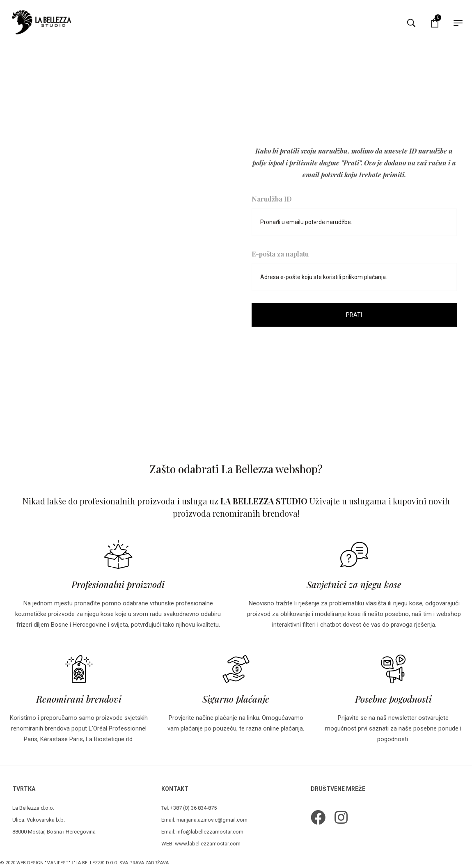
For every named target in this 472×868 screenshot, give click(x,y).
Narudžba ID (272, 198)
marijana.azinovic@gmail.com (212, 820)
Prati (354, 316)
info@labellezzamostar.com (210, 832)
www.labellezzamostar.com (208, 844)
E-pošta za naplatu (280, 254)
